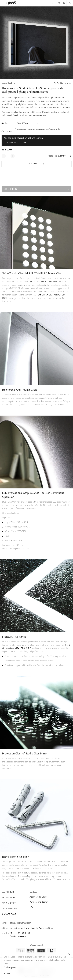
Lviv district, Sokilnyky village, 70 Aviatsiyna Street (32, 928)
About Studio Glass (38, 897)
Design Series (9, 903)
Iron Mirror (8, 898)
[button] (34, 77)
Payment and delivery (39, 902)
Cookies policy (64, 968)
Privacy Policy (37, 966)
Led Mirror (8, 892)
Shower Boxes (10, 914)
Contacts (34, 892)
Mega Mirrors (9, 909)
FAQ (32, 907)
